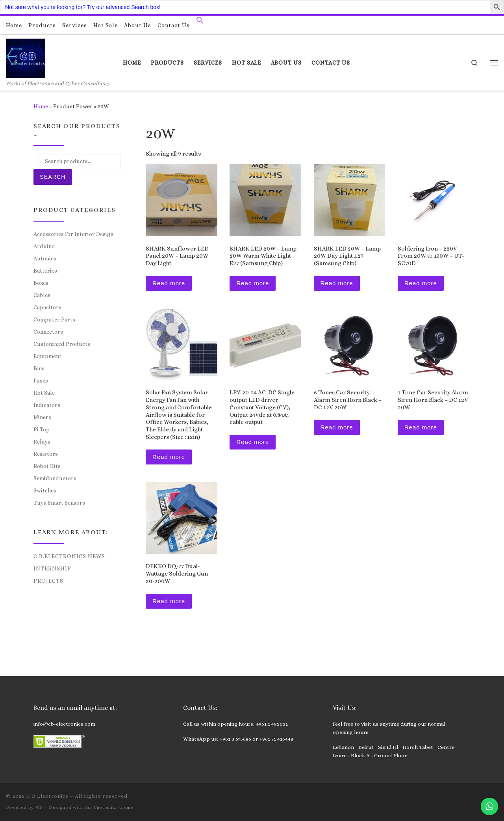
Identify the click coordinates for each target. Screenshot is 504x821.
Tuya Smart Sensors (59, 503)
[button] (200, 22)
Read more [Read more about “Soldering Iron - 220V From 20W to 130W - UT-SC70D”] (421, 283)
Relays (42, 442)
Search (53, 177)
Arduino (44, 246)
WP (39, 807)
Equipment (47, 356)
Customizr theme (114, 807)
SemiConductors (55, 478)
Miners (42, 417)
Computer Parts (54, 319)
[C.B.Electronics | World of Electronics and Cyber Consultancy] (26, 57)
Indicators (47, 405)
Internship (52, 568)
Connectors (48, 332)
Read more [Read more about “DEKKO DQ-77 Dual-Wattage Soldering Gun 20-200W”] (169, 601)
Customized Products (62, 344)
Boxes (41, 283)
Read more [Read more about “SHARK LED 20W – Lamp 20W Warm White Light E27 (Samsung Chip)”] (253, 283)
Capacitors (47, 307)
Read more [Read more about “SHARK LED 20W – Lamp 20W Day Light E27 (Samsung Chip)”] (337, 283)
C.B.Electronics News (69, 556)
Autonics (45, 258)
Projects (48, 581)
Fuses (41, 381)
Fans (39, 368)
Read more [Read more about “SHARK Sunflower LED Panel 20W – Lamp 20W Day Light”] (169, 283)
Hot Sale (44, 393)
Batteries (45, 271)
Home (41, 106)
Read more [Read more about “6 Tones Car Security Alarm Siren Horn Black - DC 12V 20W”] (337, 427)
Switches (45, 490)
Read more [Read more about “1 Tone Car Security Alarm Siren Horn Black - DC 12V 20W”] (421, 427)
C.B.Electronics (47, 796)
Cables (42, 295)
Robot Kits (47, 466)
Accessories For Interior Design (73, 234)
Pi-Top (42, 429)
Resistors (46, 454)
